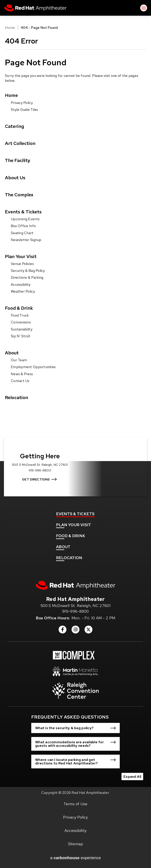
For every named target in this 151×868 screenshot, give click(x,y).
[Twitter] (88, 631)
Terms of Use (75, 804)
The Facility (18, 160)
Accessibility (21, 284)
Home (10, 28)
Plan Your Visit (21, 256)
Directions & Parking (27, 277)
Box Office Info (23, 226)
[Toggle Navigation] (144, 8)
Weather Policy (23, 291)
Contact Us (20, 381)
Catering (14, 126)
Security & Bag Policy (28, 271)
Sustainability (22, 329)
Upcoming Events (25, 219)
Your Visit (74, 525)
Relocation (17, 397)
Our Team (19, 360)
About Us (15, 178)
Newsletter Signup (26, 240)
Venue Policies (22, 264)
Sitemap (76, 844)
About (12, 353)
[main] (75, 229)
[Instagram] (75, 631)
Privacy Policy (22, 103)
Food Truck (20, 315)
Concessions (21, 322)
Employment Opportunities (33, 367)
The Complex (19, 195)
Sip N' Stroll (20, 336)
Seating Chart (22, 233)
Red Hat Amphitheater (35, 8)
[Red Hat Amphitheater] (75, 585)
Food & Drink (19, 308)
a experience (75, 858)
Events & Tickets (23, 212)
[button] (75, 728)
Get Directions (36, 479)
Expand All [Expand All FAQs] (132, 777)
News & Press (22, 374)
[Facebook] (63, 631)
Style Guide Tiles (24, 110)
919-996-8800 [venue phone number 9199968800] (75, 611)
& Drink (71, 536)
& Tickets (75, 514)
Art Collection (20, 143)
